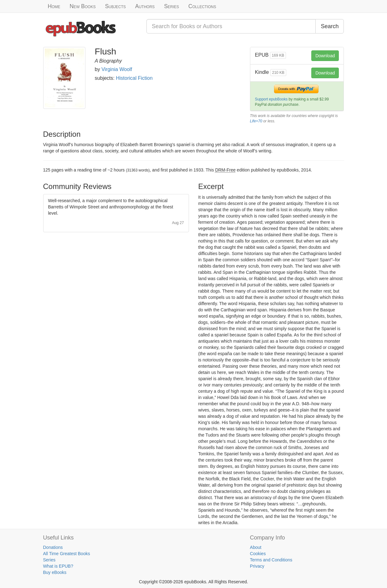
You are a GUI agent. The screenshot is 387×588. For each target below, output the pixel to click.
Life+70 (256, 121)
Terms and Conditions (271, 560)
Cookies (258, 554)
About (256, 547)
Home (54, 6)
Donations (53, 547)
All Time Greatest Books (67, 554)
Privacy (257, 566)
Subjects (115, 6)
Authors (145, 6)
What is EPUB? (58, 566)
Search (330, 26)
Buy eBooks (55, 572)
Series (171, 6)
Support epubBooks (271, 99)
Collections (202, 6)
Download (325, 56)
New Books (82, 6)
